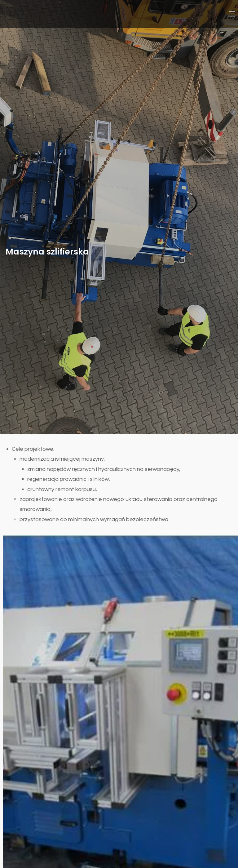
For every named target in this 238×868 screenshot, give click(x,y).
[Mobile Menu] (232, 14)
